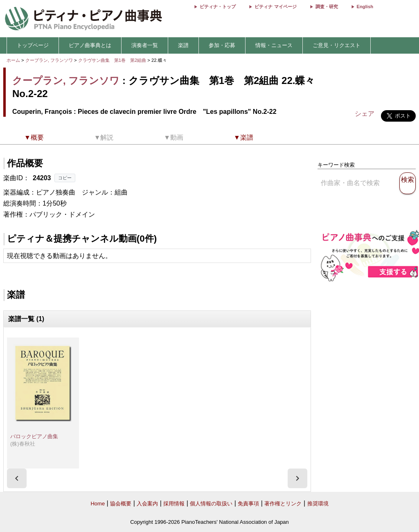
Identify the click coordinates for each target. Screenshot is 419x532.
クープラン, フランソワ (49, 60)
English (365, 7)
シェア (365, 114)
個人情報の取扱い (211, 504)
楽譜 (183, 45)
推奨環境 (318, 504)
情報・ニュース (274, 45)
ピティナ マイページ (275, 7)
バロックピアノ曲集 (34, 436)
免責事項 (248, 504)
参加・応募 (222, 45)
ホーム (13, 60)
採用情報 (174, 504)
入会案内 (147, 504)
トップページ (33, 45)
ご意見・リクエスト (337, 45)
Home (98, 504)
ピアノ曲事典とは (90, 45)
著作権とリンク (283, 504)
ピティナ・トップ (218, 7)
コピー (65, 178)
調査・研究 (327, 7)
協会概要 (121, 504)
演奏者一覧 (145, 45)
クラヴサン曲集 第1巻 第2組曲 (113, 60)
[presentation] (17, 478)
